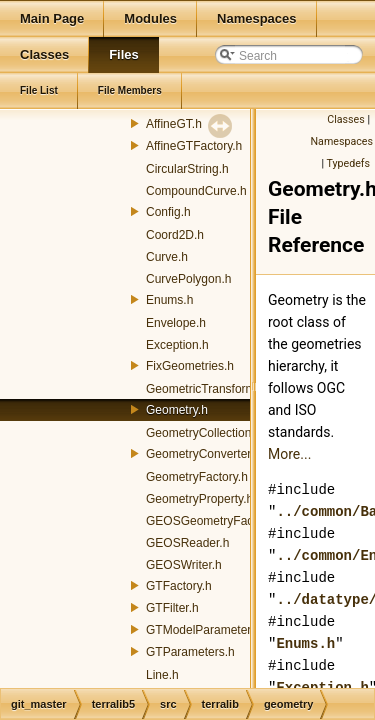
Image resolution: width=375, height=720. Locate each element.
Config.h (168, 212)
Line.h (162, 675)
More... (289, 454)
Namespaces (342, 141)
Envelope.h (176, 323)
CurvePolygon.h (188, 279)
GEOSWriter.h (184, 565)
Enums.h (169, 300)
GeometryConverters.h (206, 454)
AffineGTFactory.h (194, 146)
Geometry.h (177, 410)
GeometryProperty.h (199, 499)
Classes (345, 119)
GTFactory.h (179, 586)
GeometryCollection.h (203, 433)
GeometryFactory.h (197, 477)
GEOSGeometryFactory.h (214, 521)
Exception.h (177, 345)
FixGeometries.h (190, 366)
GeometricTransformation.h (219, 389)
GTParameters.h (190, 652)
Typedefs (348, 163)
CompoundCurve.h (196, 191)
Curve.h (167, 257)
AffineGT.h (174, 124)
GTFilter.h (172, 608)
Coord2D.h (175, 235)
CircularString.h (187, 169)
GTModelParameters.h (206, 630)
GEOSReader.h (187, 543)
